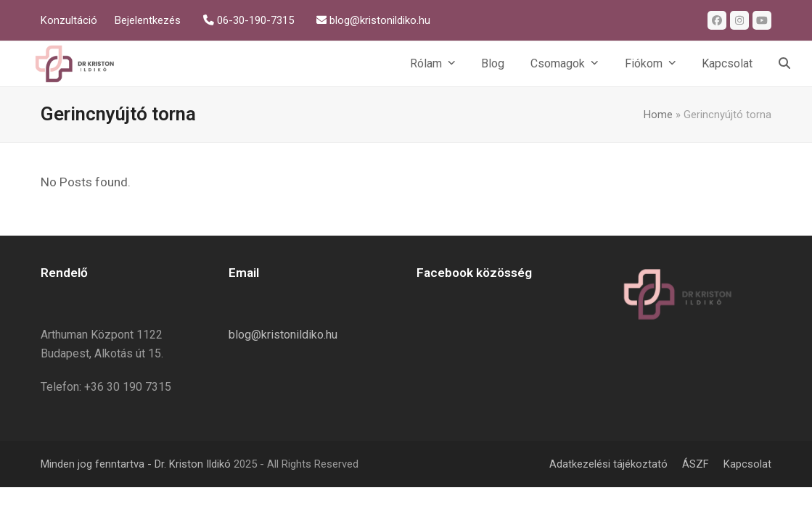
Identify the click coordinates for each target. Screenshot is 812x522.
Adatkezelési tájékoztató (608, 464)
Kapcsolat (747, 464)
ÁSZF (696, 464)
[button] (784, 64)
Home (658, 115)
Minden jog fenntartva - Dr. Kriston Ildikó (136, 464)
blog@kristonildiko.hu (283, 335)
